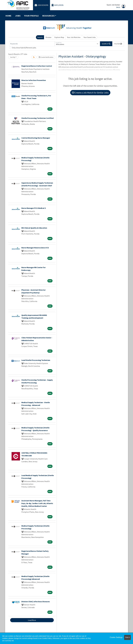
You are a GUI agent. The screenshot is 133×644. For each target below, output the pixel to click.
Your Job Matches (74, 37)
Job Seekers (41, 5)
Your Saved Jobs (90, 37)
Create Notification (46, 57)
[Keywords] (32, 44)
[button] (118, 44)
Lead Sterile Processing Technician (36, 360)
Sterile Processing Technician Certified (37, 118)
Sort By (13, 57)
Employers (58, 5)
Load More (32, 620)
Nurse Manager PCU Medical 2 (34, 208)
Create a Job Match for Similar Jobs (90, 93)
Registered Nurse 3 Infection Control (37, 66)
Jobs (18, 16)
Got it (127, 637)
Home (9, 16)
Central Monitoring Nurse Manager (36, 138)
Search (40, 37)
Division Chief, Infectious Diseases (36, 601)
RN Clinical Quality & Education (34, 228)
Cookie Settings (116, 637)
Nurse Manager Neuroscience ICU (35, 248)
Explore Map (59, 37)
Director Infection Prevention (34, 80)
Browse (48, 37)
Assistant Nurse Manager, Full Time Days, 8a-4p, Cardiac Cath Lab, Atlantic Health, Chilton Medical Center (37, 503)
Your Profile (31, 16)
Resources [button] (48, 16)
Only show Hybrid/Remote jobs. (24, 48)
